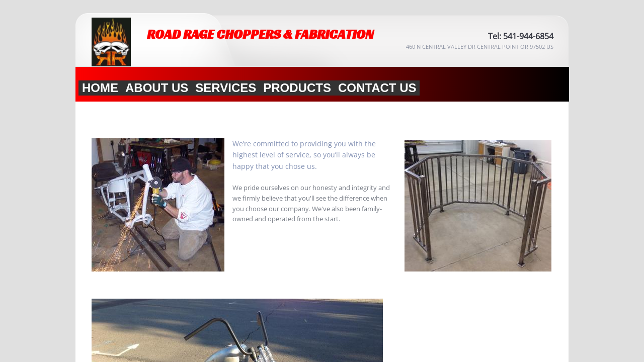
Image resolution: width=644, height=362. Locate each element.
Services (226, 88)
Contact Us (377, 88)
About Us (157, 88)
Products (297, 88)
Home (100, 88)
